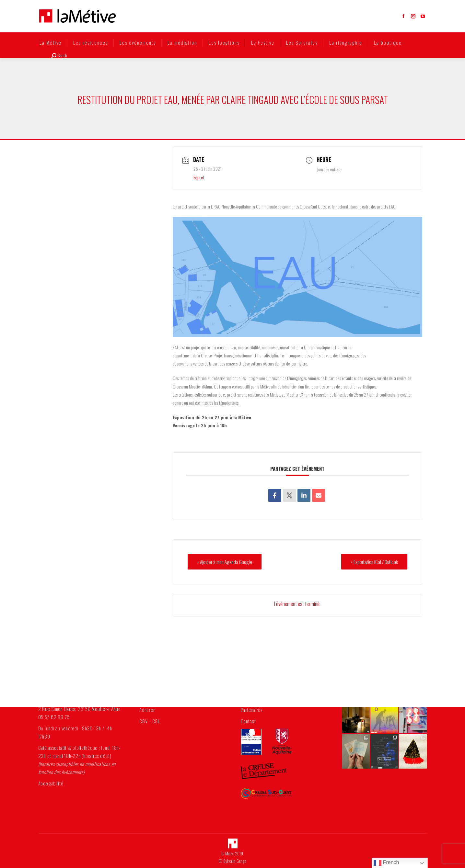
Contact (248, 721)
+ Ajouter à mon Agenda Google (225, 562)
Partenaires (252, 710)
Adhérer (147, 710)
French (386, 863)
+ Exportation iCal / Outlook (374, 562)
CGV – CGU (150, 721)
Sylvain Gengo (235, 861)
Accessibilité (51, 783)
